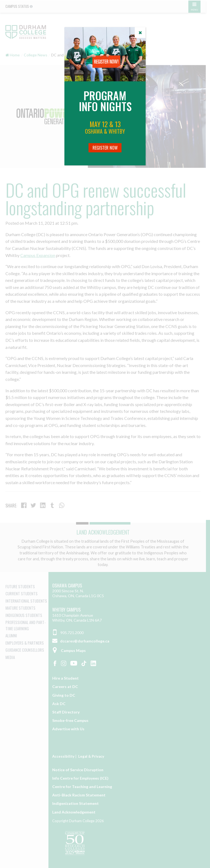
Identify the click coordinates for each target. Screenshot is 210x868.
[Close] (140, 33)
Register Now (105, 148)
